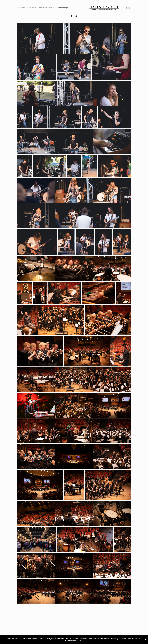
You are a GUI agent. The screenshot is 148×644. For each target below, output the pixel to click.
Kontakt (52, 8)
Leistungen (32, 8)
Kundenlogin (63, 8)
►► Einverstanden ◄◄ (72, 641)
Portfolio (21, 8)
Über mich (43, 8)
